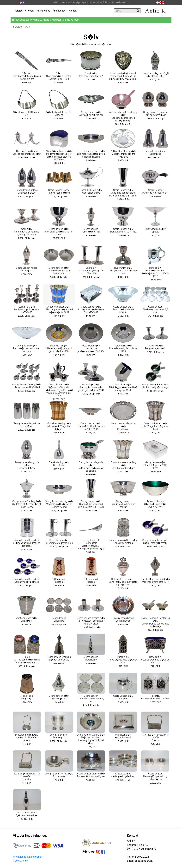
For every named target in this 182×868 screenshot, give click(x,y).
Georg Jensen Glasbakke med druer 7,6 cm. (155, 310)
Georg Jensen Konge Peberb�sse (27, 269)
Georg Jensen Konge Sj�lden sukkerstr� (27, 814)
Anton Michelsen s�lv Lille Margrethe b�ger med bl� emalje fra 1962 (59, 310)
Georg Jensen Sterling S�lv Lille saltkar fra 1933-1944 (27, 386)
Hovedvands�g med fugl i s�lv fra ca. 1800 (155, 75)
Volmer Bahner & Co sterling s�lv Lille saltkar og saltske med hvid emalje (155, 622)
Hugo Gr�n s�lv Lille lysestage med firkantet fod (123, 271)
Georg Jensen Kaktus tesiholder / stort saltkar (123, 504)
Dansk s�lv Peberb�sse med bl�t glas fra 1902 (123, 660)
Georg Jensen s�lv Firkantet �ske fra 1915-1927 (155, 465)
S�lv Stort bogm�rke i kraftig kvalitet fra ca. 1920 (59, 76)
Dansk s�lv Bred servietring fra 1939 (91, 75)
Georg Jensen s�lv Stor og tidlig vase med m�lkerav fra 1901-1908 (91, 504)
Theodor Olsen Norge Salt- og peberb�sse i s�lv (27, 153)
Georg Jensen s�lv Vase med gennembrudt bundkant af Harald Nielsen (123, 193)
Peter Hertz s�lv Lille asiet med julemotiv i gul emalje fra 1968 (59, 349)
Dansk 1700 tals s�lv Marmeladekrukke (91, 191)
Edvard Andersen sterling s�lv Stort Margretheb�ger (123, 465)
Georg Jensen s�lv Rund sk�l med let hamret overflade (27, 349)
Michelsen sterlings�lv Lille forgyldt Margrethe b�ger (59, 426)
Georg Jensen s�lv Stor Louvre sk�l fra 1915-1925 (59, 232)
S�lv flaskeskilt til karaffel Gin (27, 114)
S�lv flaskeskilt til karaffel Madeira (59, 114)
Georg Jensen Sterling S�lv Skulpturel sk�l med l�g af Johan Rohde (27, 504)
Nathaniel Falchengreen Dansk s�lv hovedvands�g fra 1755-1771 (123, 582)
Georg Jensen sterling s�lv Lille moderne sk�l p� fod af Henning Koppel (91, 154)
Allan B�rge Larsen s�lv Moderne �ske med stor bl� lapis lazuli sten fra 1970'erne (59, 155)
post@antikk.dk (143, 861)
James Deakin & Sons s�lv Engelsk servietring (123, 542)
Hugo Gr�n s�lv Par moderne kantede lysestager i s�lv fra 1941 (91, 387)
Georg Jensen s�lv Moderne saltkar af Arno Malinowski (59, 271)
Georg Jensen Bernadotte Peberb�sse (27, 425)
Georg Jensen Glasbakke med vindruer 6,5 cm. (91, 699)
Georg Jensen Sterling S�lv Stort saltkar (59, 775)
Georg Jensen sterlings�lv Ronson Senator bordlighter (91, 775)
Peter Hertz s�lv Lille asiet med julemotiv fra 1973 (123, 349)
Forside (18, 11)
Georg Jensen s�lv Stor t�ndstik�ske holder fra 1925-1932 (91, 310)
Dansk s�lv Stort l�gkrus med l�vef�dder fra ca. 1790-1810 (155, 272)
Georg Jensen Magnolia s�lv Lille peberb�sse (27, 465)
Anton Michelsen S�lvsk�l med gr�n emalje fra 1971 (155, 504)
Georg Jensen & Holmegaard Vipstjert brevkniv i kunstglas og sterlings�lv (91, 544)
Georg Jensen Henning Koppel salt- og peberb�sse (155, 777)
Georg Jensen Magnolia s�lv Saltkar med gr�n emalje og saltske (91, 467)
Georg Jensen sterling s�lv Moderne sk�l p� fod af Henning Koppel (59, 504)
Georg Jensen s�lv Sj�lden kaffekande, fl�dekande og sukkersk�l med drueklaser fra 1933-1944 (59, 390)
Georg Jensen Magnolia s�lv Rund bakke (123, 426)
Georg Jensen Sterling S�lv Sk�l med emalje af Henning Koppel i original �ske (91, 739)
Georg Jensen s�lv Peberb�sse (59, 697)
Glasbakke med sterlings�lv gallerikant (123, 775)
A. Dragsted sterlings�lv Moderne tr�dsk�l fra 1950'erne (123, 154)
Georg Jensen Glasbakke (59, 619)
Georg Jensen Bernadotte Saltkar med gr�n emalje (155, 386)
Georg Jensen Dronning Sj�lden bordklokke (59, 658)
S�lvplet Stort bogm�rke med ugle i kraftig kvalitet (27, 76)
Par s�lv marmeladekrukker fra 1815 (155, 697)
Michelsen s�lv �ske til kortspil (123, 736)
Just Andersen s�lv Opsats (155, 230)
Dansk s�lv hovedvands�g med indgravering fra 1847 (155, 581)
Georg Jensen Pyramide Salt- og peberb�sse (155, 114)
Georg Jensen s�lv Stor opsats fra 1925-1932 (123, 230)
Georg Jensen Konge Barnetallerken (123, 619)
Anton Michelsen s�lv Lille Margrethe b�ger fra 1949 (155, 426)
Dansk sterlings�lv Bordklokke (59, 464)
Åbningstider (59, 11)
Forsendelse (43, 11)
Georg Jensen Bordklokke (91, 658)
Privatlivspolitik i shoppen (28, 857)
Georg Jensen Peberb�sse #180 (91, 230)
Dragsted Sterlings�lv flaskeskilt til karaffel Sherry (27, 738)
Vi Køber (30, 11)
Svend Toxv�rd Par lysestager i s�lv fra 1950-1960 (27, 310)
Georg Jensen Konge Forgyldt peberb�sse (59, 191)
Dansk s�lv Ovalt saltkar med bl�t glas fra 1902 (155, 660)
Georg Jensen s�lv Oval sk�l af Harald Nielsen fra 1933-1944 (91, 426)
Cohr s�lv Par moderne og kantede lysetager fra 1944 (27, 232)
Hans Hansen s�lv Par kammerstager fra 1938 (59, 542)
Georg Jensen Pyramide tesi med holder (155, 191)
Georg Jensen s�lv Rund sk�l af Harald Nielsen (123, 310)
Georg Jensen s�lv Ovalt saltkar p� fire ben (91, 114)
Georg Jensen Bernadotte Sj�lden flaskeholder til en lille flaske (27, 543)
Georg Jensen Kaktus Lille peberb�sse (27, 191)
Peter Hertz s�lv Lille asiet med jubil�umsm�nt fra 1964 (91, 349)
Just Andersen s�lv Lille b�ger (27, 619)
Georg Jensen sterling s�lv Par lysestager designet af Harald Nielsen (91, 621)
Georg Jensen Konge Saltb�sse (155, 153)
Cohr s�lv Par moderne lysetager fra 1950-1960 (91, 271)
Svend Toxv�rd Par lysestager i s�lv (155, 347)
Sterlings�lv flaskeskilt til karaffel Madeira (27, 777)
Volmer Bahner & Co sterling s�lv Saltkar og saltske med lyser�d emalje (123, 116)
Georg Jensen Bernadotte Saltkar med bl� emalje (155, 542)
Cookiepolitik (20, 861)
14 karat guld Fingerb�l (59, 581)
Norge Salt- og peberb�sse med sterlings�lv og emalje (27, 660)
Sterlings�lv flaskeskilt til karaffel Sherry (155, 738)
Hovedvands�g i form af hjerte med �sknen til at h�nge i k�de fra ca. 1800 (123, 76)
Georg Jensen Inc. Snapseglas (59, 736)
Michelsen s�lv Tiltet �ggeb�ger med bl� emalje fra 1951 (123, 387)
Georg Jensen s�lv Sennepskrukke (123, 697)
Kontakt (73, 11)
